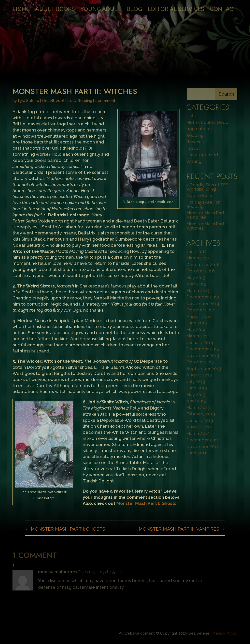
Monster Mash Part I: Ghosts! (147, 503)
